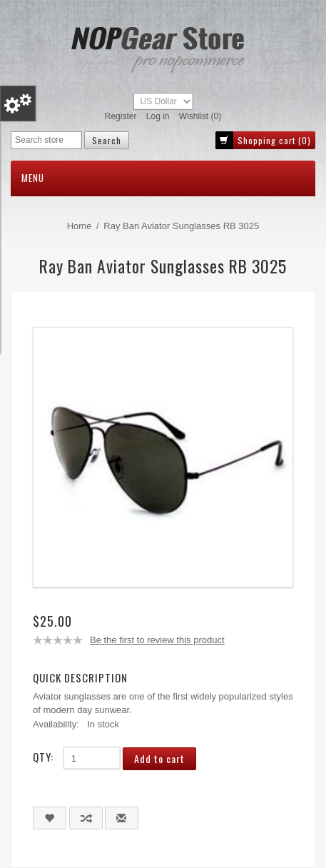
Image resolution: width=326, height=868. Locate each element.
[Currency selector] (163, 101)
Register (121, 116)
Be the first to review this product (157, 640)
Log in (158, 116)
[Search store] (46, 140)
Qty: (43, 757)
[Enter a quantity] (92, 758)
